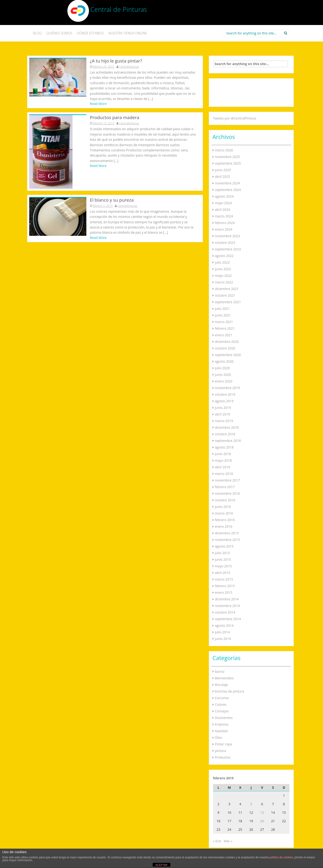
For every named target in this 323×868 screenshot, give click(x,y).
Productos (223, 757)
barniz (220, 671)
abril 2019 (223, 414)
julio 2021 (222, 309)
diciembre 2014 (227, 599)
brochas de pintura (230, 691)
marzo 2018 (224, 474)
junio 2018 (223, 454)
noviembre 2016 (227, 493)
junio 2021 (223, 315)
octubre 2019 (225, 394)
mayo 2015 (223, 566)
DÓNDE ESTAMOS (90, 33)
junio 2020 (223, 375)
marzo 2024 (224, 216)
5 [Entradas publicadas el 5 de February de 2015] (251, 804)
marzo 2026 (224, 150)
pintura (221, 751)
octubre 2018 (225, 434)
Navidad (221, 731)
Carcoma (222, 698)
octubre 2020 (225, 348)
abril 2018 (223, 467)
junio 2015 (223, 559)
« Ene (217, 841)
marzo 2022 (224, 282)
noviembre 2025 (227, 157)
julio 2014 (222, 632)
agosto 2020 (224, 361)
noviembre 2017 (227, 480)
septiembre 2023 (228, 249)
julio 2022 (222, 262)
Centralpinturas (129, 67)
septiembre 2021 (228, 302)
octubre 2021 (225, 295)
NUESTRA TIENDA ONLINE (128, 33)
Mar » (228, 841)
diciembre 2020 (227, 342)
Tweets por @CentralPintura (235, 118)
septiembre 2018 (228, 441)
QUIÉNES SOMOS (59, 33)
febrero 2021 (225, 328)
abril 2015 (223, 573)
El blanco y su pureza (112, 186)
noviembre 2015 (227, 540)
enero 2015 (224, 592)
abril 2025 (223, 177)
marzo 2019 (224, 421)
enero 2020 (224, 381)
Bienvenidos (224, 678)
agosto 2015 (224, 546)
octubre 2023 (225, 243)
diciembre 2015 (227, 533)
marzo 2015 (224, 579)
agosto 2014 (224, 625)
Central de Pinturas (119, 10)
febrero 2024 (225, 223)
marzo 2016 (224, 513)
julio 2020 (222, 368)
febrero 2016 (225, 520)
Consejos (222, 711)
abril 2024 (223, 210)
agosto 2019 (224, 401)
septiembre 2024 (228, 190)
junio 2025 (223, 170)
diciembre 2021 (227, 289)
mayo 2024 (223, 203)
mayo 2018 (223, 460)
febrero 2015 (225, 586)
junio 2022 (223, 269)
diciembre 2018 (227, 427)
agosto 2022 (224, 256)
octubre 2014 (225, 612)
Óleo (219, 737)
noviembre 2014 (227, 606)
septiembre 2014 (228, 619)
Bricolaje (222, 685)
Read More (98, 104)
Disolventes (224, 718)
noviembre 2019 (227, 388)
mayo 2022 (223, 276)
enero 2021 (224, 335)
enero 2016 (224, 526)
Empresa (222, 724)
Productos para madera (115, 118)
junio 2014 (223, 639)
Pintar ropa (224, 744)
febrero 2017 (225, 487)
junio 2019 (223, 408)
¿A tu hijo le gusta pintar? (116, 61)
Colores (221, 704)
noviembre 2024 (227, 183)
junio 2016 (223, 507)
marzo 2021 (224, 322)
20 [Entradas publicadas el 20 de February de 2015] (262, 821)
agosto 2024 (224, 196)
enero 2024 (224, 229)
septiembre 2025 (228, 163)
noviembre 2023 (227, 236)
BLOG (37, 33)
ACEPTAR (161, 865)
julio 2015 (222, 553)
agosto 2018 (224, 447)
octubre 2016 (225, 500)
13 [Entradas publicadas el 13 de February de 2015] (262, 812)
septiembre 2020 (228, 355)
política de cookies (281, 857)
